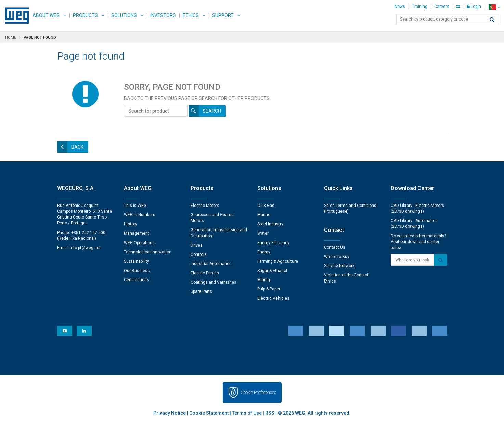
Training (420, 7)
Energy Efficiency (273, 243)
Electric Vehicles (273, 298)
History (131, 224)
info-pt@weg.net (85, 248)
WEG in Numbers (140, 215)
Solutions (124, 15)
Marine (264, 215)
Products (85, 15)
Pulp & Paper (269, 289)
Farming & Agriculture (278, 261)
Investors (163, 15)
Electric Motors (205, 206)
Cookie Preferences (259, 392)
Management (137, 233)
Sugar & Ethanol (272, 271)
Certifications (137, 280)
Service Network (339, 266)
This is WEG (135, 206)
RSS (270, 413)
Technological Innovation (148, 252)
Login (474, 7)
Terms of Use (247, 413)
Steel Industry (270, 224)
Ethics (191, 15)
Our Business (137, 271)
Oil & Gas (266, 206)
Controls (199, 254)
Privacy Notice (170, 413)
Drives (197, 245)
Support (223, 15)
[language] (494, 7)
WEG (15, 15)
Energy (264, 252)
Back (77, 147)
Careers (442, 7)
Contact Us (335, 247)
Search (212, 111)
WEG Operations (139, 243)
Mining (264, 280)
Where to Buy (337, 257)
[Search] (492, 20)
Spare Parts (201, 291)
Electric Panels (205, 273)
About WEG (46, 15)
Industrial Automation (211, 264)
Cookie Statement (209, 413)
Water (263, 233)
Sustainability (137, 261)
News (400, 7)
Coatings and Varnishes (214, 282)
